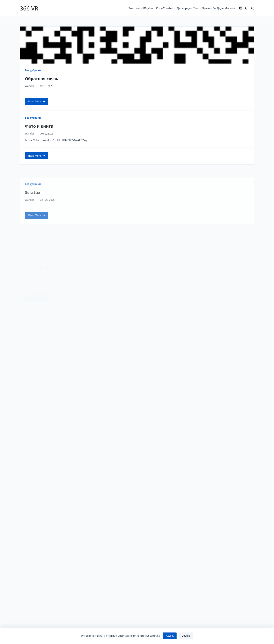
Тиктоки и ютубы (141, 8)
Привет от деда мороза (219, 8)
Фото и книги (39, 126)
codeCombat (165, 8)
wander (30, 86)
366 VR (29, 8)
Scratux (33, 219)
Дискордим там (188, 8)
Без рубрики (33, 70)
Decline (186, 636)
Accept (170, 636)
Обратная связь (42, 79)
